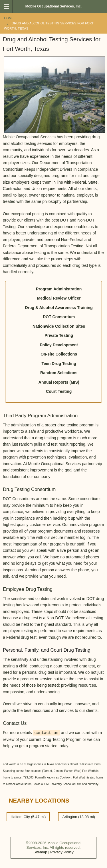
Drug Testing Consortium (29, 489)
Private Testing (59, 335)
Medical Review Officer (59, 298)
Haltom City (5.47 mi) (28, 816)
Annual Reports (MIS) (59, 382)
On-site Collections (59, 354)
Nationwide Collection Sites (59, 326)
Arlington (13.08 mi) (79, 816)
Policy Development (59, 345)
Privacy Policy (62, 852)
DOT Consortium (59, 317)
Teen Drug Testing (59, 364)
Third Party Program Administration (40, 416)
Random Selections (59, 373)
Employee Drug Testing (28, 589)
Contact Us (15, 723)
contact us (46, 733)
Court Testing (59, 391)
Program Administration (59, 289)
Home (9, 18)
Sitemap (40, 852)
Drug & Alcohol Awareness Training (59, 308)
